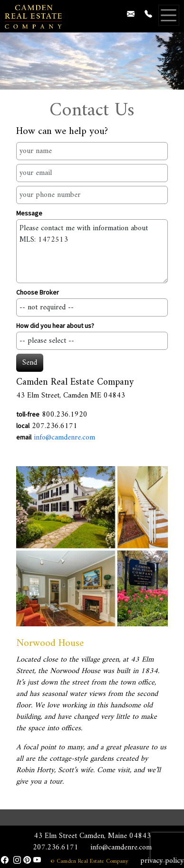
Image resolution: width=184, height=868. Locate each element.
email (24, 437)
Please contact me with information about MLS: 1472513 (92, 251)
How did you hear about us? (55, 326)
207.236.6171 (56, 848)
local (23, 426)
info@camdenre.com (64, 438)
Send (30, 363)
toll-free (28, 414)
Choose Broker (38, 292)
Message (29, 213)
